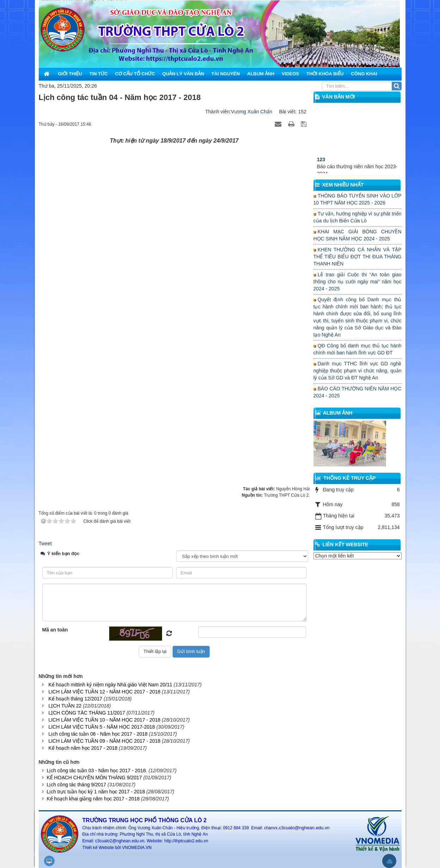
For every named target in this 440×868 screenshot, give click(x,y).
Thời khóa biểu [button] (325, 74)
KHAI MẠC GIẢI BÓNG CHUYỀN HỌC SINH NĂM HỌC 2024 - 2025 (358, 235)
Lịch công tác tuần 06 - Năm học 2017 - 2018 (98, 734)
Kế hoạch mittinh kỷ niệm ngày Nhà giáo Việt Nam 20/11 (110, 685)
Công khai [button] (364, 74)
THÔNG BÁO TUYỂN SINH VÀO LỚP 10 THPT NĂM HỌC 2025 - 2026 (358, 199)
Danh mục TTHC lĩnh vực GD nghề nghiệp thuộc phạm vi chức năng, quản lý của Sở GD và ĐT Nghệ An (358, 371)
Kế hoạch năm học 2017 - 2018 (83, 748)
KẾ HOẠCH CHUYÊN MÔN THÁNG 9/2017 (94, 778)
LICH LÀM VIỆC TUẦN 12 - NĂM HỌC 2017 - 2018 (104, 692)
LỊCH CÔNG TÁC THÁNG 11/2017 (87, 713)
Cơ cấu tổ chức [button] (135, 74)
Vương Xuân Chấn (252, 112)
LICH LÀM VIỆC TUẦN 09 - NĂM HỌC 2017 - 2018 (104, 741)
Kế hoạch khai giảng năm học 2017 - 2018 (93, 799)
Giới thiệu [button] (70, 74)
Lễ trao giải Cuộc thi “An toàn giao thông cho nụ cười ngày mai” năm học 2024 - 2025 (358, 282)
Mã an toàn (55, 630)
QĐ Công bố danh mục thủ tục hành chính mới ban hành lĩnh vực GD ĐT (358, 349)
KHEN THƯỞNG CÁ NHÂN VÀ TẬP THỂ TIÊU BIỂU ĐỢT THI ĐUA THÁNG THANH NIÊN (358, 257)
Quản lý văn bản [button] (183, 74)
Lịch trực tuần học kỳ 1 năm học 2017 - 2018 (96, 792)
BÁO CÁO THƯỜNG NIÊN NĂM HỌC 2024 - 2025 (358, 392)
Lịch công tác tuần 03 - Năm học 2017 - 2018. (97, 770)
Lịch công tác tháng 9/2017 (76, 785)
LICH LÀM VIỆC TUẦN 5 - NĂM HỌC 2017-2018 (101, 727)
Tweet (45, 543)
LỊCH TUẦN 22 (65, 706)
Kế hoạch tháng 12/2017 (75, 699)
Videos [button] (290, 74)
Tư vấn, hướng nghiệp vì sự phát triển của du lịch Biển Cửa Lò (358, 217)
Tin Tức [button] (99, 74)
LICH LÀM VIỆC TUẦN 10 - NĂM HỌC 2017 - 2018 (104, 720)
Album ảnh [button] (261, 74)
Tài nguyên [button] (225, 74)
